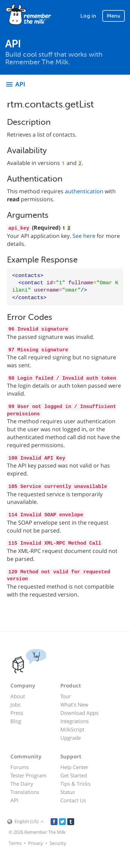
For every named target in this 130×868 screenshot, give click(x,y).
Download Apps (79, 713)
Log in (88, 16)
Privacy (36, 843)
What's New (74, 704)
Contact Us (73, 800)
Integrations (75, 721)
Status (68, 792)
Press (17, 713)
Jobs (15, 704)
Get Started (74, 775)
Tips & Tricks (75, 784)
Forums (20, 767)
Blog (16, 721)
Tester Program (28, 775)
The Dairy (22, 784)
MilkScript (72, 729)
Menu (114, 16)
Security (58, 843)
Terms (15, 843)
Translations (25, 792)
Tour (66, 696)
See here (84, 236)
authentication (84, 191)
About (18, 696)
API (14, 800)
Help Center (74, 767)
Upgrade (71, 738)
